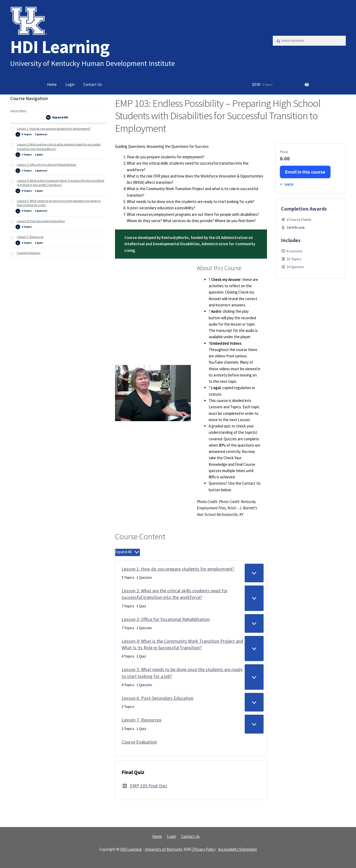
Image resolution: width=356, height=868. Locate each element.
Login (70, 84)
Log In (289, 184)
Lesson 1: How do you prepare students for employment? (178, 569)
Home (52, 84)
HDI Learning (60, 47)
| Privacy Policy (203, 849)
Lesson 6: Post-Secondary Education (158, 698)
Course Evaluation (139, 742)
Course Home (18, 111)
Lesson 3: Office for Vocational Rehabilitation (166, 619)
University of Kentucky (164, 849)
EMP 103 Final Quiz (149, 786)
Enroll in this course (305, 172)
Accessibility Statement (238, 849)
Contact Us (93, 84)
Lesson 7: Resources (142, 720)
